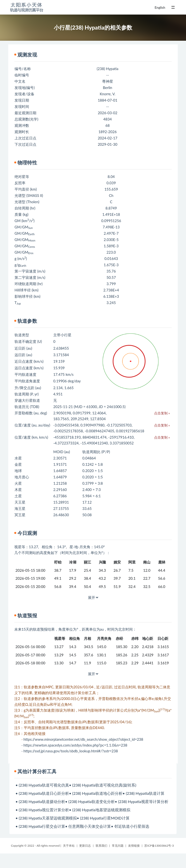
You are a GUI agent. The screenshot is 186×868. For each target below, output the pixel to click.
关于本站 (69, 846)
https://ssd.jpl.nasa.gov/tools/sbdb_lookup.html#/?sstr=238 (71, 751)
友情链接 (134, 846)
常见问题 (118, 846)
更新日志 (85, 846)
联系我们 (101, 846)
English (160, 7)
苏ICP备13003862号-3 (159, 846)
